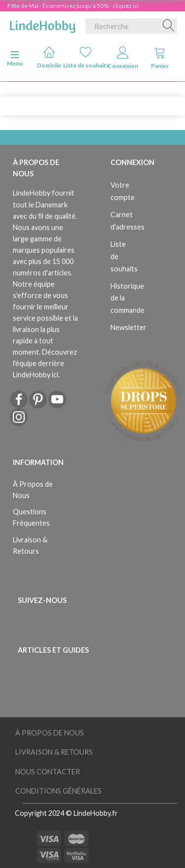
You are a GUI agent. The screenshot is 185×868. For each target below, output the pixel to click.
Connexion (123, 58)
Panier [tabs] (160, 58)
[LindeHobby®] (42, 24)
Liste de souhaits (86, 57)
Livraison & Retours (30, 545)
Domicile (49, 57)
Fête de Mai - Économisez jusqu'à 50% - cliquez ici (73, 6)
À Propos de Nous (33, 490)
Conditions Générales (58, 791)
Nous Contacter (48, 772)
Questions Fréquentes (31, 517)
